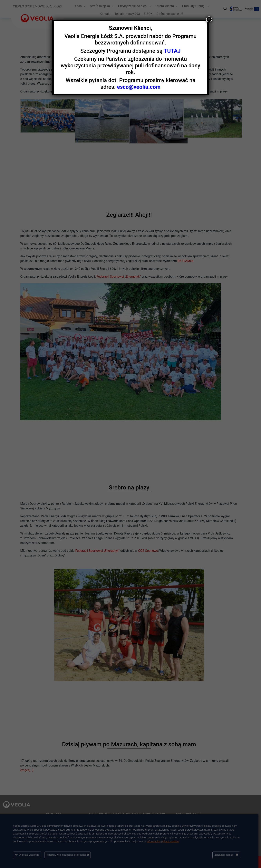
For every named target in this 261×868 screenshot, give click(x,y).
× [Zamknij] (209, 19)
